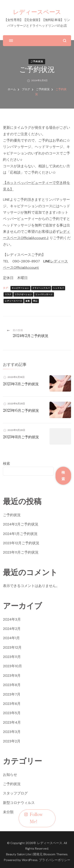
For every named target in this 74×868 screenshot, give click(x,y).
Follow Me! (33, 818)
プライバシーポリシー (55, 860)
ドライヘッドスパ (41, 288)
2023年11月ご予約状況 (21, 437)
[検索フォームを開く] (65, 41)
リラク (8, 294)
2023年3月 (12, 732)
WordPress (30, 860)
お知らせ (10, 775)
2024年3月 (12, 619)
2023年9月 (12, 676)
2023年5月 (12, 713)
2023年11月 (12, 657)
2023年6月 (12, 704)
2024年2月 (12, 629)
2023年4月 (12, 722)
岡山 (35, 301)
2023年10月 (12, 666)
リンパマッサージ (44, 294)
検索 (6, 464)
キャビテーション (20, 288)
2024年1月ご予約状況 (20, 534)
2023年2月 (12, 741)
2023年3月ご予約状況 (21, 384)
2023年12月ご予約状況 (21, 543)
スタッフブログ (15, 793)
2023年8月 (12, 685)
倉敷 (28, 301)
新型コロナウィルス (19, 803)
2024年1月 (11, 638)
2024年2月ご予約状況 (21, 524)
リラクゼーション (23, 294)
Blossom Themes (55, 854)
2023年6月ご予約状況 (21, 411)
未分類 (8, 812)
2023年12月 (12, 647)
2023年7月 (12, 694)
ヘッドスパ (58, 288)
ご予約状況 (37, 62)
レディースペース (37, 12)
